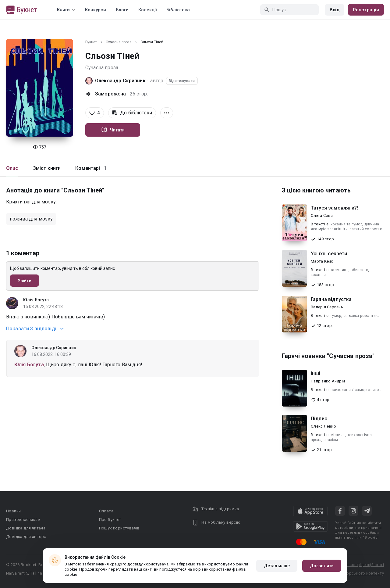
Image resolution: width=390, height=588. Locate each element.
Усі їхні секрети (329, 254)
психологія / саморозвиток (356, 390)
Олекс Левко (323, 426)
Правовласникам (23, 520)
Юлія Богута (36, 300)
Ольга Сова (322, 215)
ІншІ (316, 373)
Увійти (25, 281)
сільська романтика (362, 316)
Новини (13, 511)
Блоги (122, 10)
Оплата (106, 511)
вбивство (359, 270)
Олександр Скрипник (120, 81)
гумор (336, 316)
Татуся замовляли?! (335, 208)
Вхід (335, 10)
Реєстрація (366, 10)
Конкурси (96, 10)
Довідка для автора (26, 537)
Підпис (319, 419)
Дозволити (322, 566)
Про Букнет (110, 520)
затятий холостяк (366, 229)
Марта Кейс (322, 261)
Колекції (147, 10)
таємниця (340, 270)
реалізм (331, 440)
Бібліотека (178, 10)
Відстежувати (182, 81)
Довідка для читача (26, 528)
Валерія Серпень (327, 307)
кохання (318, 275)
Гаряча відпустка (331, 299)
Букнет (91, 42)
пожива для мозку (31, 219)
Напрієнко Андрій (328, 381)
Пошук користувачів (119, 528)
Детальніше (277, 566)
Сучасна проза (119, 42)
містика (338, 435)
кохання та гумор (346, 224)
